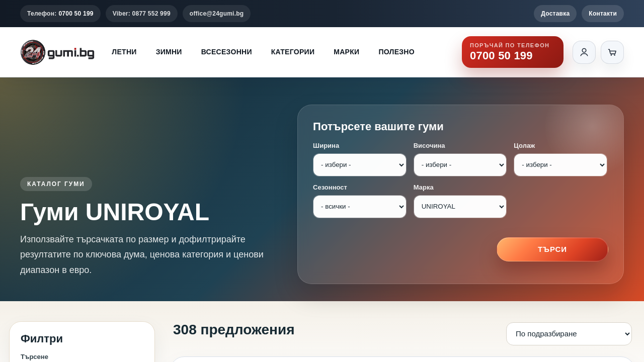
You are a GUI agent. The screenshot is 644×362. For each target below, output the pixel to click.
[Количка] (612, 52)
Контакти (603, 14)
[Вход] (584, 52)
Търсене (34, 357)
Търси (552, 249)
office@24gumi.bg (217, 14)
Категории (293, 52)
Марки (346, 52)
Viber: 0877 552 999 (142, 14)
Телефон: (60, 14)
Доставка (555, 14)
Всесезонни (227, 52)
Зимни (169, 52)
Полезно (396, 52)
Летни (124, 52)
